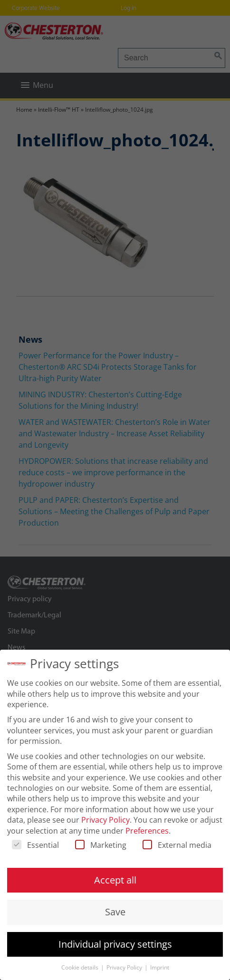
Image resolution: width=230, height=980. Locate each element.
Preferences (147, 831)
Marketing (101, 845)
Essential (35, 845)
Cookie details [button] (81, 967)
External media (177, 845)
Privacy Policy (105, 820)
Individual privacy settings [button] (115, 944)
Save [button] (115, 912)
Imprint (160, 967)
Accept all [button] (115, 880)
